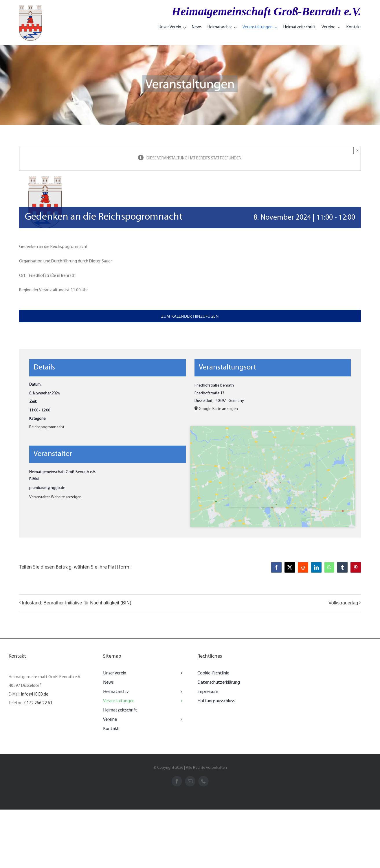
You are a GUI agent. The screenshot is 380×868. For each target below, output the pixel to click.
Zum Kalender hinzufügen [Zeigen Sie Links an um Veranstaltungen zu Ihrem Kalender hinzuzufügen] (190, 316)
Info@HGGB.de (35, 695)
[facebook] (177, 781)
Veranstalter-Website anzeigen (55, 497)
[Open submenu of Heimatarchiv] (180, 692)
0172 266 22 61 (38, 703)
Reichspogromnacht (47, 427)
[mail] (190, 781)
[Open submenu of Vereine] (180, 720)
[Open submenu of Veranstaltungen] (180, 701)
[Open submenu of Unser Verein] (180, 673)
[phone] (203, 781)
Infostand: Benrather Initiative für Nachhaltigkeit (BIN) (77, 603)
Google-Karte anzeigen (218, 409)
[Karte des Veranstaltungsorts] (273, 477)
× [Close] (357, 150)
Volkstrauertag (343, 603)
